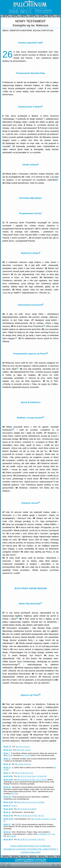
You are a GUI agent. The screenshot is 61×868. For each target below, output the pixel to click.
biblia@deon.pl (28, 861)
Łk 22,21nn (32, 776)
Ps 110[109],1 (42, 834)
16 (39, 502)
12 (47, 353)
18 (17, 618)
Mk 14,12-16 (20, 773)
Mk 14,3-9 (20, 750)
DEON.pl (43, 861)
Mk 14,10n (19, 764)
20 (40, 694)
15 (13, 429)
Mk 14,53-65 (36, 819)
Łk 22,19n (31, 780)
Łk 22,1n (26, 747)
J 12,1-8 (28, 750)
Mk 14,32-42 (22, 809)
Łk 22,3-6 (27, 764)
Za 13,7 (15, 806)
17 (41, 603)
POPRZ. (53, 849)
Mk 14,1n (19, 747)
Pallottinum (30, 859)
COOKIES (25, 852)
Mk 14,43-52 (22, 816)
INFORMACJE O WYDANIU (15, 849)
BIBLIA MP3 (36, 852)
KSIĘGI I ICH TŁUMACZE (39, 846)
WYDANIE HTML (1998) (38, 849)
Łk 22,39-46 (32, 809)
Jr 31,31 (14, 794)
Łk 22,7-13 (29, 773)
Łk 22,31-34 (32, 802)
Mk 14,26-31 (22, 802)
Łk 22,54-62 (32, 839)
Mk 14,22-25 (22, 780)
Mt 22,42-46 (11, 836)
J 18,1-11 (40, 816)
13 (17, 368)
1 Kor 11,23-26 (41, 780)
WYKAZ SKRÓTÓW (19, 846)
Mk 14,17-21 (22, 776)
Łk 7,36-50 (26, 755)
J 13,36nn (41, 802)
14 (43, 417)
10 (44, 326)
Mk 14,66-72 (22, 839)
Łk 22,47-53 (32, 816)
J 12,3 (9, 755)
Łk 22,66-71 (45, 819)
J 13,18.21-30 (41, 776)
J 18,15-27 (41, 839)
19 (19, 664)
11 (16, 338)
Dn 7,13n (52, 834)
